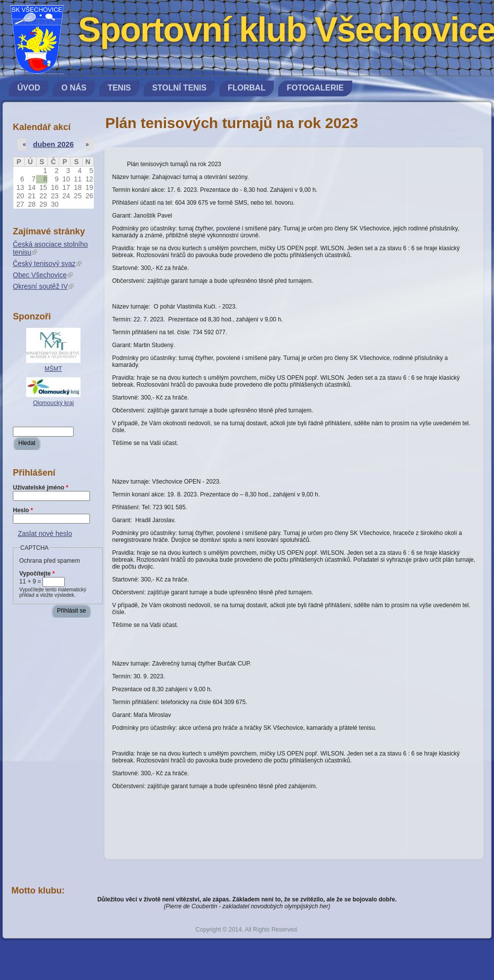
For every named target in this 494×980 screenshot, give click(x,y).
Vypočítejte (37, 574)
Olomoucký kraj (54, 403)
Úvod (29, 88)
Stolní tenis (179, 88)
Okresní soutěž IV (43, 286)
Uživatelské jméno (41, 488)
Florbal (247, 88)
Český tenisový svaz (47, 264)
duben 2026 (54, 144)
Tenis (119, 88)
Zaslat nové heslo (45, 534)
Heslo (23, 510)
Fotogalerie (315, 88)
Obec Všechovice (43, 275)
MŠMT (53, 369)
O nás (74, 88)
